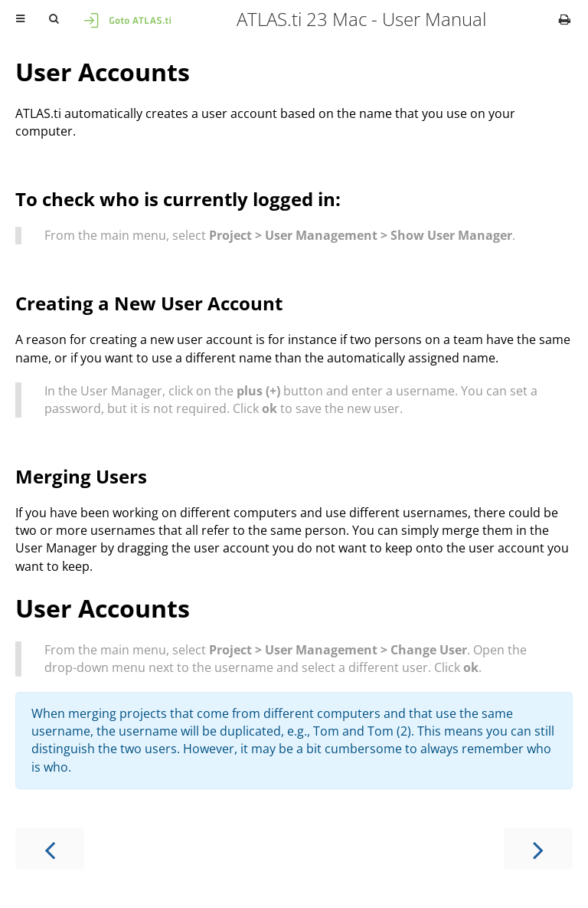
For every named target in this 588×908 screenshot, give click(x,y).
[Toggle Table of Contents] (20, 19)
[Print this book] (565, 19)
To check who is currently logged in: (178, 199)
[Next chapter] (538, 849)
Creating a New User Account (149, 303)
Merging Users (81, 476)
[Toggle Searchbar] (54, 19)
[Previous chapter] (50, 849)
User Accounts (103, 72)
